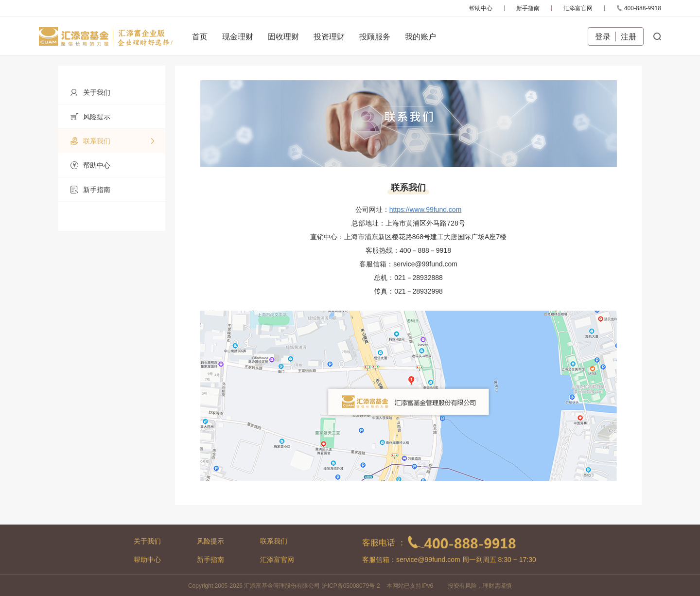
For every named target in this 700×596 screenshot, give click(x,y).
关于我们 (147, 541)
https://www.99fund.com (426, 210)
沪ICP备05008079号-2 (351, 586)
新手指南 (210, 560)
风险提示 (210, 541)
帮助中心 (147, 560)
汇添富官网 (277, 560)
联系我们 (274, 541)
